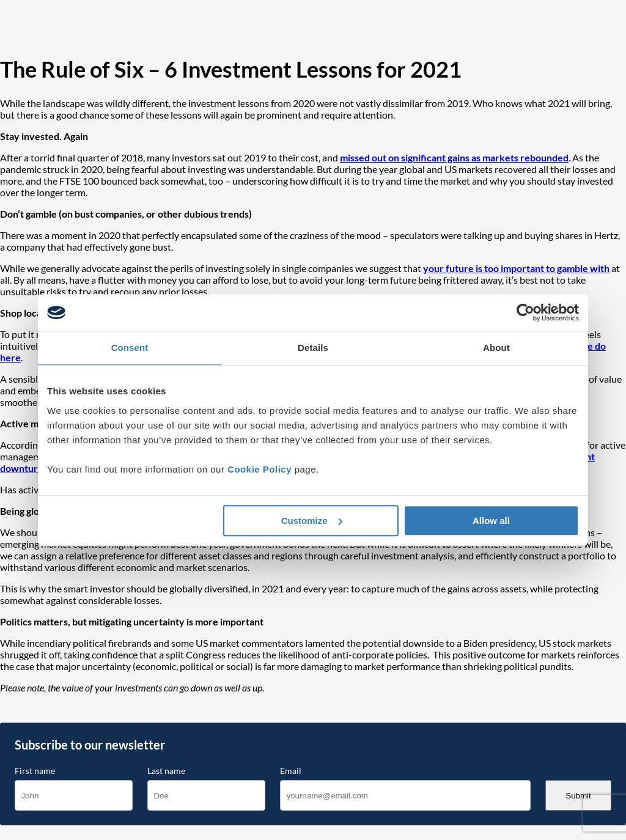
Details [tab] (313, 348)
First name (35, 771)
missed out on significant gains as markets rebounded (454, 157)
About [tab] (496, 348)
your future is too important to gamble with (516, 268)
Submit (578, 796)
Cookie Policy (260, 469)
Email (291, 771)
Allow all (491, 521)
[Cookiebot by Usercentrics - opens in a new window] (525, 312)
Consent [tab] (130, 348)
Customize (312, 521)
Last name (166, 771)
